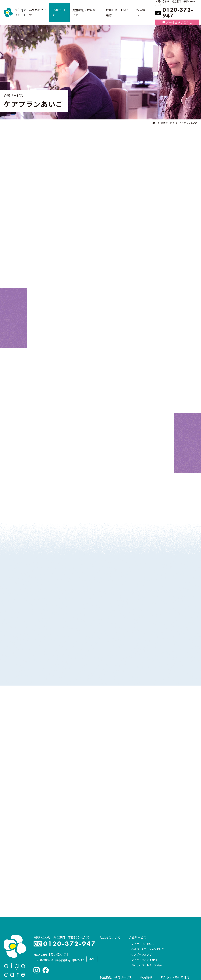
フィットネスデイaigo (144, 913)
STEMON (108, 943)
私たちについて (110, 891)
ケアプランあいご (141, 908)
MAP (92, 912)
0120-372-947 (178, 13)
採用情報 (146, 931)
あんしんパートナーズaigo (147, 919)
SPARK (107, 937)
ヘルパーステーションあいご (148, 903)
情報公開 (106, 954)
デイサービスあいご (143, 897)
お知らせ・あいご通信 (175, 931)
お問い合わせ (129, 954)
